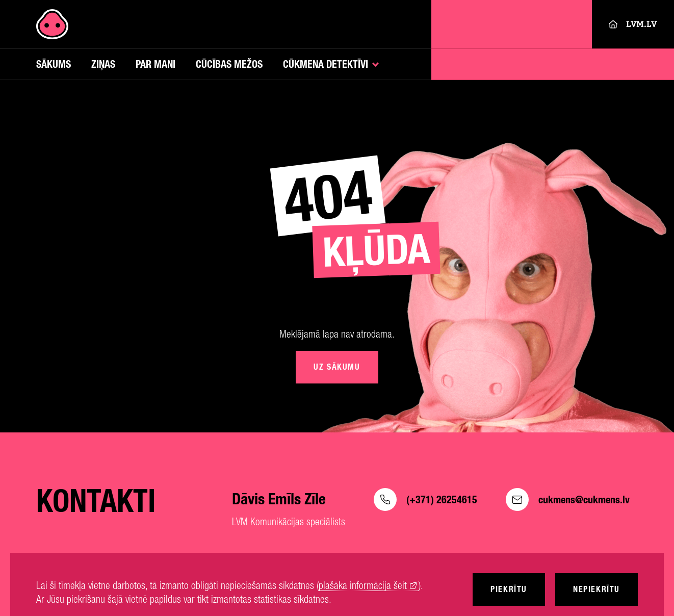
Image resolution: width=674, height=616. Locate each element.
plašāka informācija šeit (363, 586)
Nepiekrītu (597, 589)
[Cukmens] (52, 24)
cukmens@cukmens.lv (568, 499)
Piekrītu (509, 589)
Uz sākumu (337, 367)
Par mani (155, 64)
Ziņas (103, 64)
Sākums (54, 64)
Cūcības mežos (229, 64)
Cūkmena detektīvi (326, 64)
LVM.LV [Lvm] (633, 24)
